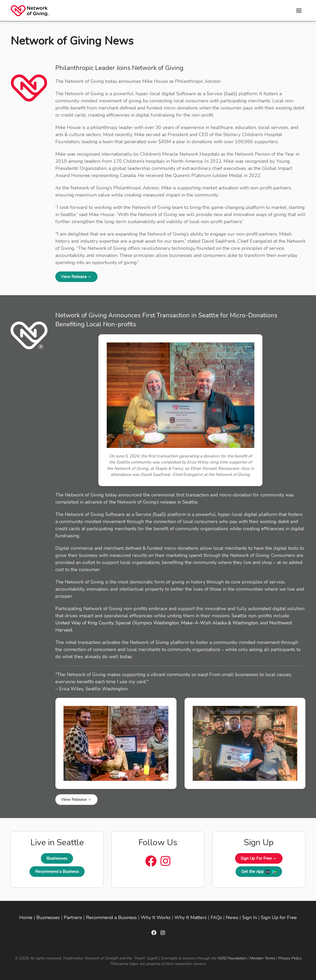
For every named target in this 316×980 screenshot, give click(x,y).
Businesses (57, 858)
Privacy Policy (290, 958)
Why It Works (156, 917)
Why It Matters (191, 917)
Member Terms (262, 958)
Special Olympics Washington (147, 623)
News (232, 917)
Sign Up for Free (279, 917)
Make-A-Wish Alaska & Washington (220, 623)
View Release (76, 277)
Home (26, 917)
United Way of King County (84, 623)
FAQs (216, 917)
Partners (73, 917)
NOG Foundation (232, 958)
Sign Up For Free (259, 858)
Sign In (250, 917)
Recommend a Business (57, 872)
